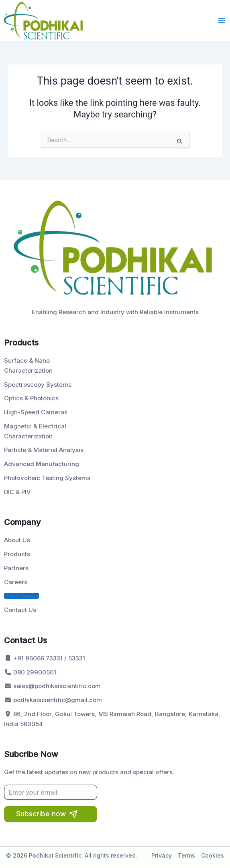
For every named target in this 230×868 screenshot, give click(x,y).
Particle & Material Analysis (44, 450)
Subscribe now (41, 814)
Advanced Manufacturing (42, 464)
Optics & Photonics (31, 398)
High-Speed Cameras (36, 412)
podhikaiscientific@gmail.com (53, 700)
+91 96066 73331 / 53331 (45, 658)
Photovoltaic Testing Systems (47, 478)
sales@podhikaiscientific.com (52, 686)
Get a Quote (21, 596)
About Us (17, 540)
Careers (16, 582)
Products (17, 554)
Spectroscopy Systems (38, 385)
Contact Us (20, 610)
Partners (16, 568)
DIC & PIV (17, 492)
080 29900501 (30, 672)
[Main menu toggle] (222, 20)
